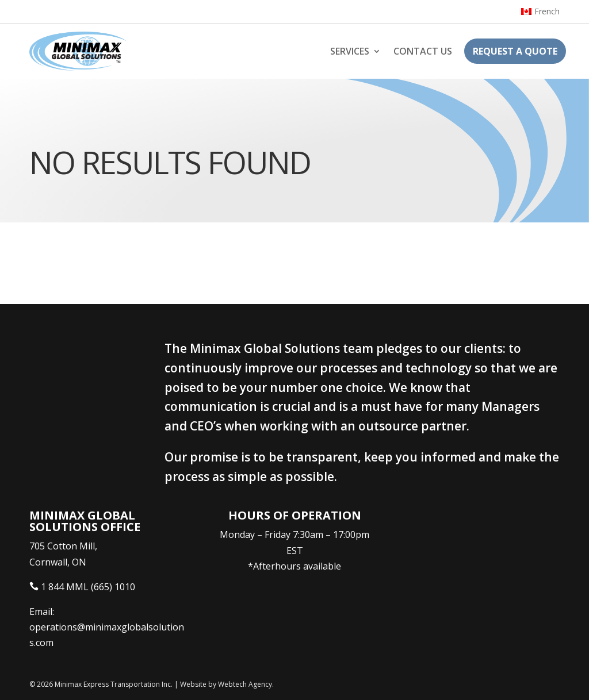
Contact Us (423, 51)
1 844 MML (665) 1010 (88, 587)
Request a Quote (515, 51)
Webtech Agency (245, 684)
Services (350, 51)
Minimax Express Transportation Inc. (114, 684)
